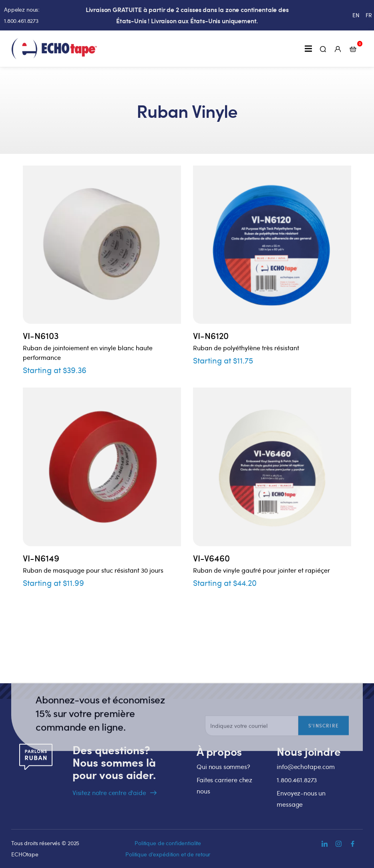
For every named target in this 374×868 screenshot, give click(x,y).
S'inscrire (324, 749)
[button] (308, 49)
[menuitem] (356, 15)
